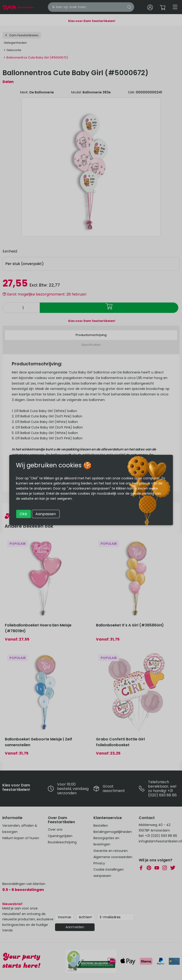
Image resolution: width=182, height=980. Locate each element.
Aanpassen (46, 514)
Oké (23, 514)
